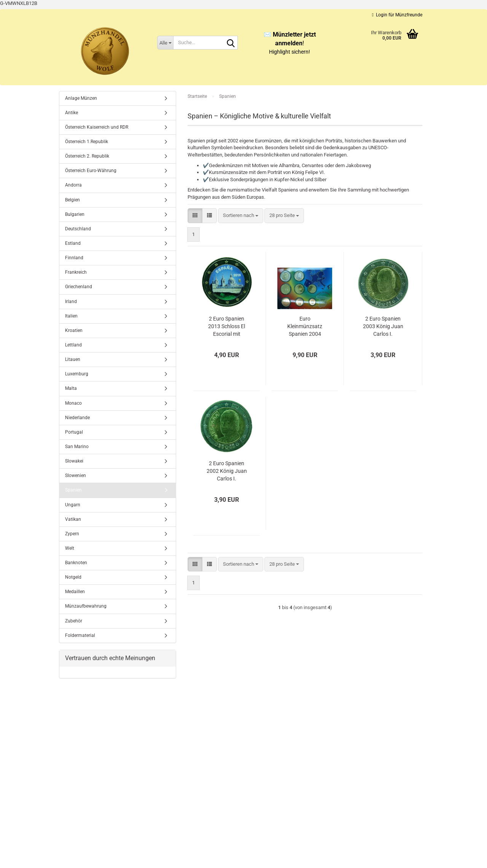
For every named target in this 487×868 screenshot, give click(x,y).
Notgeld (73, 577)
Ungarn (73, 505)
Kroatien (74, 330)
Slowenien (76, 475)
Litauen (73, 359)
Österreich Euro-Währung (91, 171)
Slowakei (74, 461)
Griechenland (79, 287)
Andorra (73, 185)
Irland (71, 302)
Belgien (72, 200)
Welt (70, 548)
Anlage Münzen (81, 98)
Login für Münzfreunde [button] (397, 15)
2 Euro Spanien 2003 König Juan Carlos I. (383, 326)
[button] (195, 216)
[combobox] (241, 216)
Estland (73, 243)
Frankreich (76, 272)
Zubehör (74, 621)
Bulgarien (75, 214)
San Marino (77, 447)
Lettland (73, 345)
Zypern (72, 534)
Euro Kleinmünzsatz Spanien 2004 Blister (305, 327)
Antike (72, 113)
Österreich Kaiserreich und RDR (97, 127)
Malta (71, 388)
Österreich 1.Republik (87, 142)
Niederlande (77, 418)
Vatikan (73, 519)
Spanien (73, 490)
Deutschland (78, 229)
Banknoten (76, 563)
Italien (71, 316)
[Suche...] (165, 43)
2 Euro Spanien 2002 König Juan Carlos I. (227, 471)
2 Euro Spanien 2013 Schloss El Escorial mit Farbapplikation (227, 327)
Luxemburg (77, 374)
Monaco (73, 403)
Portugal (74, 432)
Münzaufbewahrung (86, 606)
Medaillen (75, 592)
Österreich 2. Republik (87, 156)
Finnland (74, 258)
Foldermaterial (80, 635)
